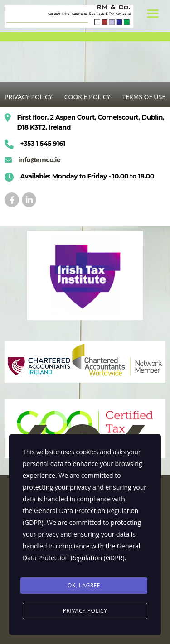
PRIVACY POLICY (29, 97)
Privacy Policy (85, 611)
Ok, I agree (84, 585)
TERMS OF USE (144, 97)
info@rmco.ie (40, 160)
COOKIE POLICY (87, 97)
